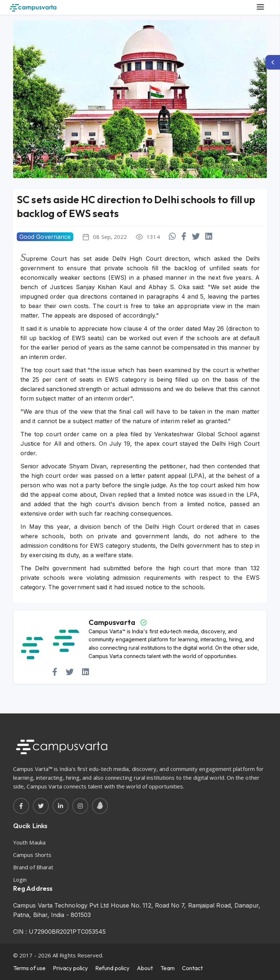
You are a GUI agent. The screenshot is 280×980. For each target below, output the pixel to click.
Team (168, 968)
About (145, 968)
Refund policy (112, 968)
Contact (192, 968)
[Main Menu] (260, 7)
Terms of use (29, 968)
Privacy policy (70, 968)
